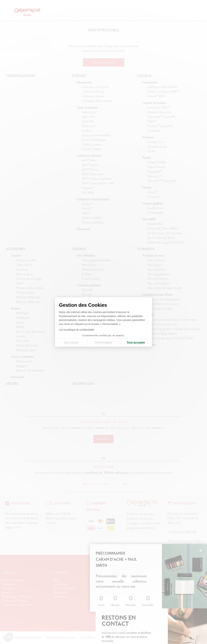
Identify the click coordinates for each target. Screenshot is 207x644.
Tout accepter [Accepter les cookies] (136, 343)
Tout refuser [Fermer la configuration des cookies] (71, 343)
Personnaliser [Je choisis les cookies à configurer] (103, 343)
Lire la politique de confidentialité (77, 330)
